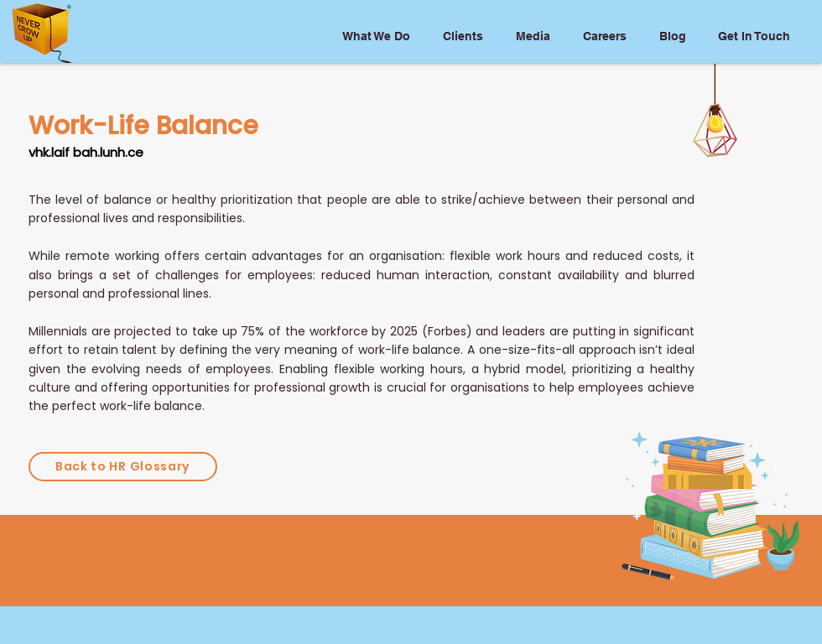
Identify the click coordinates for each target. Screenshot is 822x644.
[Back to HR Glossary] (123, 467)
